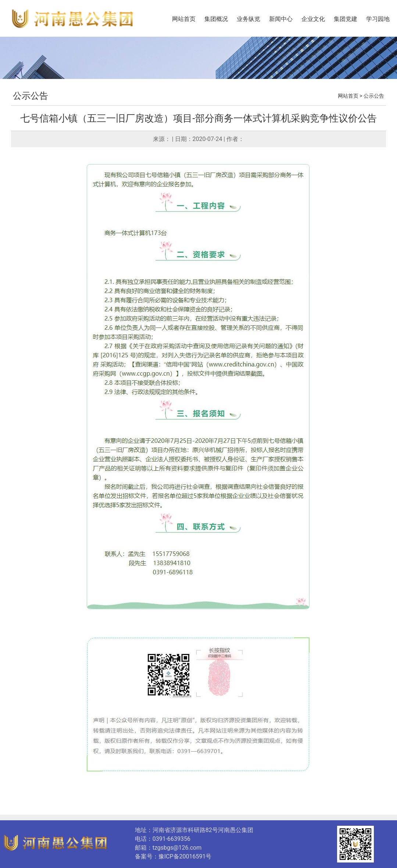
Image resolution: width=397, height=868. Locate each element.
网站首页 (184, 19)
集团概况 (216, 19)
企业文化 (313, 19)
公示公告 (31, 96)
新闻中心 (281, 19)
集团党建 (346, 19)
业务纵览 (248, 19)
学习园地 (378, 19)
